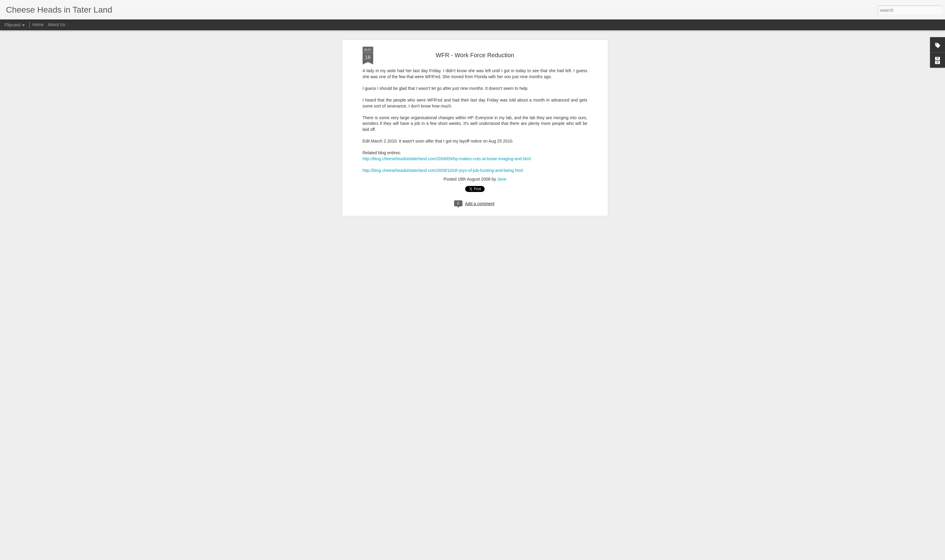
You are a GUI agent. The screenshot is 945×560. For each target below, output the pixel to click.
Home (38, 25)
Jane (502, 136)
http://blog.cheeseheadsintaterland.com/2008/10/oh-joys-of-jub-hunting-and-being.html (443, 128)
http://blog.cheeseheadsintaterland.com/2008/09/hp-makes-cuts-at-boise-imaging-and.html (447, 116)
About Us (57, 25)
